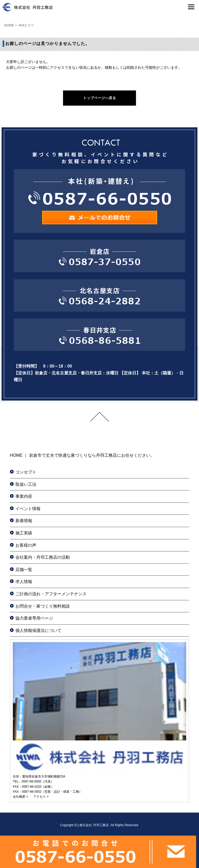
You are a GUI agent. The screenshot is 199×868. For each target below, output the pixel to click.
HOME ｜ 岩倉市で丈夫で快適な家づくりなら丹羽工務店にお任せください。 (82, 455)
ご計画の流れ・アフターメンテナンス (51, 594)
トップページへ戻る (100, 98)
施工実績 (24, 533)
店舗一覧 (24, 570)
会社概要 (19, 797)
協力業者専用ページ (34, 618)
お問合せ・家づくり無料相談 (43, 606)
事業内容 (24, 496)
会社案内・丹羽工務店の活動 (43, 557)
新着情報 (24, 521)
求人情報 (24, 582)
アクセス (39, 797)
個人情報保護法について (38, 630)
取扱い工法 (26, 484)
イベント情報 (28, 509)
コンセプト (26, 472)
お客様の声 (26, 545)
